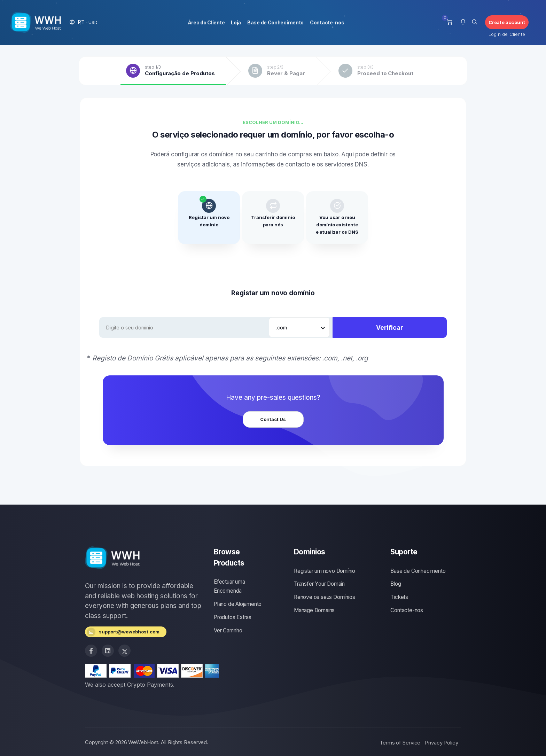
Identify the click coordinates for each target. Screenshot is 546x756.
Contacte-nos (327, 22)
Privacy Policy (442, 743)
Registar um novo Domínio (325, 571)
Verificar (390, 328)
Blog (396, 584)
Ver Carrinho (228, 630)
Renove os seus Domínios (324, 597)
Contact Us (273, 419)
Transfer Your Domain (319, 584)
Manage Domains (314, 610)
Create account (507, 22)
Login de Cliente (507, 34)
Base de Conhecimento (275, 22)
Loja (236, 22)
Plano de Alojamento (238, 604)
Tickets (399, 597)
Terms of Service (400, 743)
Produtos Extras (233, 617)
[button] (84, 22)
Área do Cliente (206, 22)
